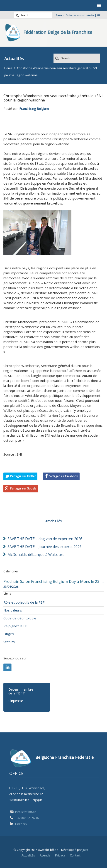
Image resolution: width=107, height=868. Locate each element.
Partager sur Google (23, 488)
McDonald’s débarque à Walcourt (36, 555)
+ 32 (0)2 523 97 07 (27, 818)
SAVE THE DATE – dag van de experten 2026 (45, 539)
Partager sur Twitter (23, 476)
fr (99, 15)
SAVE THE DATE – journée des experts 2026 (45, 547)
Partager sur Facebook (63, 476)
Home (8, 68)
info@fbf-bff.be (26, 812)
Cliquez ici (16, 701)
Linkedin (89, 15)
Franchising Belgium (34, 109)
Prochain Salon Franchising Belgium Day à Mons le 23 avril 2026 (53, 581)
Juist (85, 850)
